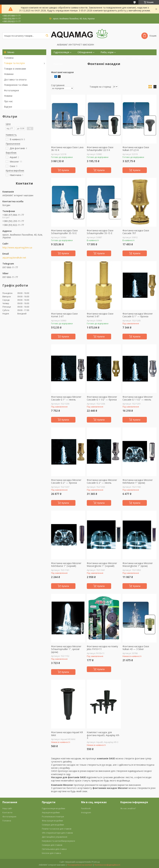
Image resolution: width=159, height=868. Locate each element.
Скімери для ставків (52, 845)
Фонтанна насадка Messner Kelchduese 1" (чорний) (66, 565)
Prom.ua (96, 862)
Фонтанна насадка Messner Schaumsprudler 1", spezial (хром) (66, 649)
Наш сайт (7, 808)
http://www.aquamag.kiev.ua (17, 248)
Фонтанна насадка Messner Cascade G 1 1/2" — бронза (102, 398)
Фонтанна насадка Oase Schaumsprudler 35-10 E (64, 232)
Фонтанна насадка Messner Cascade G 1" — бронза (138, 315)
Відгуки (8, 107)
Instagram (86, 812)
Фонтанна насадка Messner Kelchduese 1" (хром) (138, 481)
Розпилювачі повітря (53, 817)
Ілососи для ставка (51, 853)
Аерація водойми (51, 812)
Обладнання (85, 52)
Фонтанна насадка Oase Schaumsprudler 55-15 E (100, 232)
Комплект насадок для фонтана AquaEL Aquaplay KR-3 (103, 735)
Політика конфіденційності (107, 865)
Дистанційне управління (55, 837)
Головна (9, 58)
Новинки (9, 74)
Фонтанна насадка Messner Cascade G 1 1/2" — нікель (138, 398)
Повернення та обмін (16, 85)
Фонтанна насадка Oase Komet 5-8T (100, 315)
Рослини (102, 58)
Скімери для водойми (53, 825)
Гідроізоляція (61, 52)
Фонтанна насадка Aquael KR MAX (67, 734)
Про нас (8, 101)
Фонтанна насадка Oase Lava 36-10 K (67, 149)
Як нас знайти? (128, 808)
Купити (65, 170)
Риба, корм (107, 52)
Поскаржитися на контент (80, 865)
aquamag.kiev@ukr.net (14, 258)
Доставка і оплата (142, 58)
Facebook (86, 808)
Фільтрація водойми (52, 821)
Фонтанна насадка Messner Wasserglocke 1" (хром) (138, 565)
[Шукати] (47, 36)
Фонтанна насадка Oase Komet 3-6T (64, 315)
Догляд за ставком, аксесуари (71, 58)
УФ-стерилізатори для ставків (57, 833)
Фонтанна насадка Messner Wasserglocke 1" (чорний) (102, 565)
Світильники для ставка (54, 849)
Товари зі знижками (15, 69)
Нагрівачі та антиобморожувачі (58, 841)
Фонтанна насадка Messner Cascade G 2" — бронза (66, 481)
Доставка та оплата (15, 80)
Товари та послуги (14, 63)
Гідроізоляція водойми (53, 808)
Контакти (120, 58)
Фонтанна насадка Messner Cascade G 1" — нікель (66, 398)
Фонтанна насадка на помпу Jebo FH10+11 (102, 648)
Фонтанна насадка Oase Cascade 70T (136, 232)
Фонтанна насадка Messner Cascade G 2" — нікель (102, 481)
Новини (8, 96)
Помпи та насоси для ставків (57, 829)
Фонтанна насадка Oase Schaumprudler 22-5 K (100, 149)
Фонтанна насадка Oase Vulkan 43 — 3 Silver (136, 648)
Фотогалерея (11, 90)
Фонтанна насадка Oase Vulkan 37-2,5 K (136, 149)
